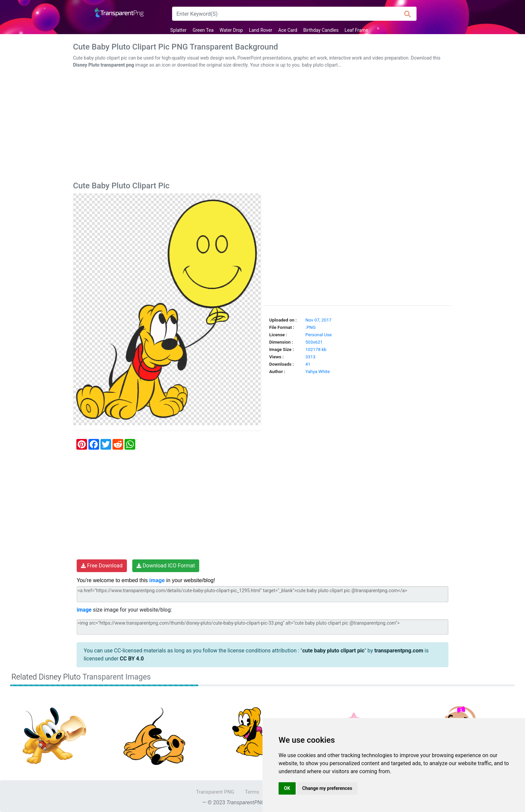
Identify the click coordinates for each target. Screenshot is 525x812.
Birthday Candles (321, 30)
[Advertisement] (262, 126)
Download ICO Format (166, 566)
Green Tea (203, 30)
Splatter (179, 30)
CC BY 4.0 (132, 659)
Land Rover (260, 30)
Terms (252, 792)
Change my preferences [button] (327, 788)
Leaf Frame (356, 30)
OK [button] (287, 788)
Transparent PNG (215, 792)
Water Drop (231, 30)
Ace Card (288, 30)
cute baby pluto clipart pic (333, 651)
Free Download (102, 566)
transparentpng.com (399, 651)
